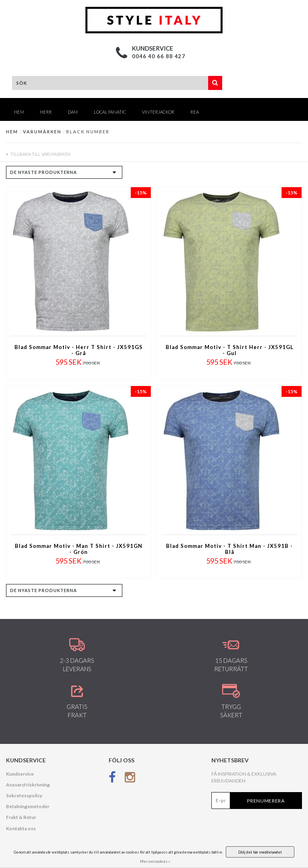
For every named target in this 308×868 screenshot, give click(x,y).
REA (195, 112)
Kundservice (20, 774)
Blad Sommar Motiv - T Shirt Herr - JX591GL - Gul (230, 350)
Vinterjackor (158, 112)
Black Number (88, 132)
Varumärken (42, 132)
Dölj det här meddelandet (260, 852)
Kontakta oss (21, 828)
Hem (19, 112)
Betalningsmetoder (28, 806)
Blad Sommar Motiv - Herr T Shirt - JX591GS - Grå (79, 350)
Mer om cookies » (155, 861)
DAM (73, 112)
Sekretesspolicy (24, 795)
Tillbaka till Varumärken (38, 154)
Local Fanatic (110, 112)
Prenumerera (266, 801)
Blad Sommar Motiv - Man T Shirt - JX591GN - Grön (79, 549)
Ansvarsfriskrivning (28, 785)
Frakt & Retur (21, 817)
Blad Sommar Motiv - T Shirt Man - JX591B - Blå (229, 549)
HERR (46, 112)
